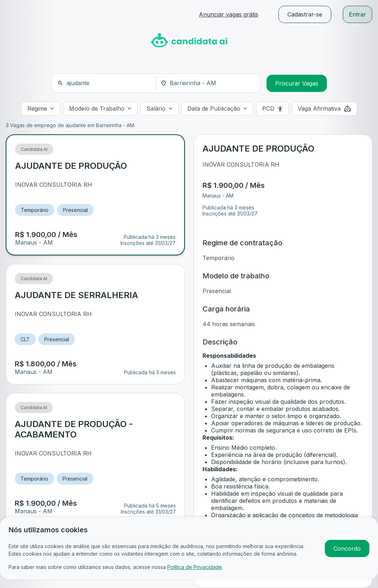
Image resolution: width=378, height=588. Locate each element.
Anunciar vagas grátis (229, 14)
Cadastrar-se (305, 14)
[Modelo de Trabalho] (100, 109)
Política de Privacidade (195, 567)
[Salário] (159, 109)
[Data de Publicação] (217, 109)
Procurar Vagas (297, 83)
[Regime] (41, 109)
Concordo (347, 548)
